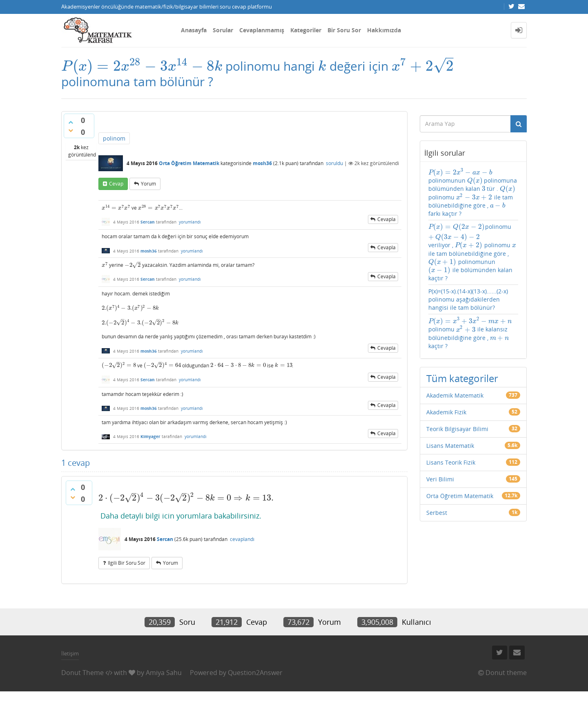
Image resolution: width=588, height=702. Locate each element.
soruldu (334, 163)
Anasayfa (194, 30)
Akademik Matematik (455, 395)
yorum (148, 184)
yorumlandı (190, 222)
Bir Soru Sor (344, 30)
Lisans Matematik (450, 446)
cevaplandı (242, 539)
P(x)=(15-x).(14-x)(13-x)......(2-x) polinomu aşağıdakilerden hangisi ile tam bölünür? (468, 299)
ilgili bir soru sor (127, 563)
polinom (114, 138)
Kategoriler (306, 30)
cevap (116, 184)
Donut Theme (82, 673)
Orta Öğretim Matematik (189, 163)
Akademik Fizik (446, 412)
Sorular (223, 30)
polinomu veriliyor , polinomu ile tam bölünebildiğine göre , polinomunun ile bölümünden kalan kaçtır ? (472, 252)
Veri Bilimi (440, 479)
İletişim (70, 653)
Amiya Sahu (164, 673)
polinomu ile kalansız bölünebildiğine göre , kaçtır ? (470, 333)
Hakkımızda (384, 30)
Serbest (437, 513)
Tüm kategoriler (462, 378)
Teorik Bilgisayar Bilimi (457, 429)
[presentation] (142, 66)
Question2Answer (255, 673)
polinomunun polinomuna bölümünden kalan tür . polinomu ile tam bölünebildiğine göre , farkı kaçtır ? (473, 193)
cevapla (386, 219)
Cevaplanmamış (262, 30)
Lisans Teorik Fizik (451, 462)
